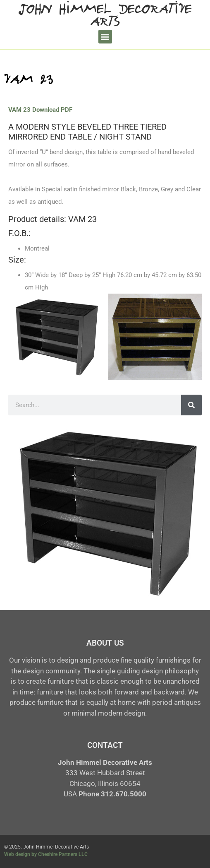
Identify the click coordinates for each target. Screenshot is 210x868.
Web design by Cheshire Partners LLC (46, 854)
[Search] (191, 405)
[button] (105, 37)
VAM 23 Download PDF (40, 110)
